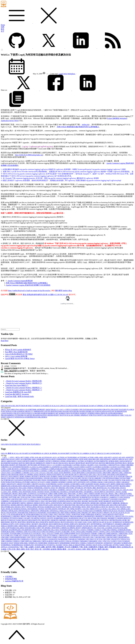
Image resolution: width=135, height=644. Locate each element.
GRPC (29, 484)
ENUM (47, 478)
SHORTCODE (13, 526)
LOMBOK (5, 501)
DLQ (100, 475)
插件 (107, 547)
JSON (103, 495)
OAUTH (86, 509)
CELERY (91, 465)
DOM (22, 476)
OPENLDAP (13, 511)
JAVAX (118, 492)
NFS (118, 507)
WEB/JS (38, 406)
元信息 (38, 547)
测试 (19, 549)
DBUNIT (115, 473)
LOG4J (79, 499)
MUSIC (18, 507)
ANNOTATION (73, 459)
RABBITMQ (59, 518)
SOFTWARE (11, 528)
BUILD (131, 463)
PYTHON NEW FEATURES (30, 444)
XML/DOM (42, 417)
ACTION (61, 457)
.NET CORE (25, 457)
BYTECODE (33, 465)
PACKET (122, 511)
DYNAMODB (78, 476)
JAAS (30, 490)
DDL (122, 473)
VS (109, 541)
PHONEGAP (87, 513)
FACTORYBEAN (8, 480)
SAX (90, 522)
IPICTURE (71, 488)
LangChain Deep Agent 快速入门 (17, 385)
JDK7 (86, 494)
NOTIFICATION (52, 509)
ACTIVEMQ (82, 457)
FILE (71, 480)
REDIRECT (113, 518)
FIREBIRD (84, 480)
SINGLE (52, 526)
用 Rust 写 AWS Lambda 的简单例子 (18, 350)
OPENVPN (35, 511)
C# (48, 465)
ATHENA (56, 461)
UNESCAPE (122, 535)
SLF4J (86, 526)
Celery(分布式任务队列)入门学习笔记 (19, 354)
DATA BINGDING (79, 473)
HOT (49, 486)
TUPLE (46, 535)
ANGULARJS (51, 459)
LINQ (8, 499)
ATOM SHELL (72, 461)
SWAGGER (81, 532)
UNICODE (5, 537)
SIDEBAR (33, 526)
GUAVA (42, 484)
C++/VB (66, 410)
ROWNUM (31, 522)
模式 (119, 547)
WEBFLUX (33, 543)
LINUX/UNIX (74, 406)
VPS (105, 541)
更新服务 (113, 547)
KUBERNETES (121, 411)
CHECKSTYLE (114, 465)
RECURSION (103, 518)
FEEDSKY (64, 480)
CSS (3, 473)
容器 (86, 547)
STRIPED (20, 532)
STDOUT (98, 530)
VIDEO (17, 541)
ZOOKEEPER (14, 547)
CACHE (58, 465)
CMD (128, 467)
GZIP (83, 484)
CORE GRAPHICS (63, 471)
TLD (131, 534)
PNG (56, 515)
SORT (39, 528)
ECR (111, 476)
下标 (22, 547)
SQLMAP (5, 530)
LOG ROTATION (69, 499)
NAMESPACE (50, 507)
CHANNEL (103, 465)
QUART (28, 518)
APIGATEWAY (106, 459)
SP (43, 528)
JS (88, 495)
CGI (97, 465)
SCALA (56, 406)
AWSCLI (129, 461)
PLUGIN (45, 515)
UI (69, 535)
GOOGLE (112, 482)
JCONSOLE (32, 494)
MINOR (104, 503)
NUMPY (79, 509)
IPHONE (62, 488)
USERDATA (25, 539)
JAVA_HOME (13, 492)
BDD (28, 463)
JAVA (4, 406)
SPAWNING (56, 528)
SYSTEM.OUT (27, 534)
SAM (80, 522)
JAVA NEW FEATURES (10, 444)
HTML (73, 486)
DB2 (105, 473)
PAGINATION (12, 513)
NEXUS (112, 507)
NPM (73, 509)
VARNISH (82, 539)
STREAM (106, 530)
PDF (63, 513)
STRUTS (93, 415)
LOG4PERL (96, 499)
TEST (78, 534)
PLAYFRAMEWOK (16, 515)
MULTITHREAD (8, 507)
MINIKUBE (95, 503)
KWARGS (105, 497)
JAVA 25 (119, 490)
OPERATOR (45, 511)
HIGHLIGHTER (29, 486)
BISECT (50, 463)
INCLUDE (23, 488)
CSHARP (125, 471)
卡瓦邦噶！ (9, 577)
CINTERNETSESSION (21, 467)
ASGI (20, 461)
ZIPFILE (5, 547)
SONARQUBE (30, 528)
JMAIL (112, 494)
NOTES (42, 509)
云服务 (32, 547)
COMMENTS (35, 469)
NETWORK (77, 507)
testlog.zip (85, 125)
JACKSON (37, 490)
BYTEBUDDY (22, 465)
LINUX (63, 406)
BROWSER (110, 463)
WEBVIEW (75, 543)
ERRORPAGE (65, 478)
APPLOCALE (124, 459)
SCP (17, 524)
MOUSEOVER (70, 505)
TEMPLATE (59, 534)
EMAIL (4, 478)
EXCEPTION (108, 478)
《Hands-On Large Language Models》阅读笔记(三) (23, 383)
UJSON (102, 535)
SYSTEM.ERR (16, 534)
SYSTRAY (37, 534)
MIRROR (117, 503)
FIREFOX (93, 480)
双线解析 (61, 547)
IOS (108, 406)
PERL (98, 413)
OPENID (5, 511)
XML (72, 545)
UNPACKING (63, 537)
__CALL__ (5, 457)
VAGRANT (53, 539)
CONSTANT (6, 471)
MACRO (78, 501)
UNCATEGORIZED (112, 415)
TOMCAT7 (19, 535)
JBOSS (15, 494)
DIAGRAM (70, 475)
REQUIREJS (86, 520)
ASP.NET (26, 461)
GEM (48, 482)
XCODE (60, 545)
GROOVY (29, 411)
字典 (82, 547)
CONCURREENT (102, 469)
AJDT (18, 459)
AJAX (12, 459)
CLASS (33, 467)
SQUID (40, 530)
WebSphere (71, 74)
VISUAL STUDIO (72, 541)
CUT (32, 473)
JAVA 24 (112, 490)
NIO (129, 507)
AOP (86, 459)
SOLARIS (21, 528)
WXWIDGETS (40, 545)
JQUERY (57, 495)
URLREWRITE (124, 537)
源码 (23, 549)
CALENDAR (67, 465)
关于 (3, 31)
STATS (84, 530)
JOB (24, 495)
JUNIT (124, 495)
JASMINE (62, 490)
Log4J (61, 74)
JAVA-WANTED (25, 492)
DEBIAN (128, 473)
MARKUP (108, 501)
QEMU (21, 518)
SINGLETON (61, 526)
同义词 (68, 547)
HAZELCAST (105, 484)
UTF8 (39, 539)
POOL (69, 515)
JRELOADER (82, 495)
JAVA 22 (98, 490)
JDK (70, 494)
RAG (67, 518)
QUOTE (50, 518)
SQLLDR (124, 528)
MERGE (30, 503)
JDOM (98, 494)
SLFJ (91, 526)
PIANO (100, 513)
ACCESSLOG (47, 457)
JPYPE (51, 495)
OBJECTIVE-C (96, 509)
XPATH (89, 545)
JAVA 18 (83, 490)
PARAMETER (23, 513)
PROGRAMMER (64, 516)
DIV (91, 475)
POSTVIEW (119, 515)
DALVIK (50, 473)
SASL (85, 522)
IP (57, 488)
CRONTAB (117, 471)
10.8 (37, 457)
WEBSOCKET (54, 543)
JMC (117, 494)
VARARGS (73, 539)
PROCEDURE (33, 516)
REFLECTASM (15, 520)
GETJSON (82, 482)
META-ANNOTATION (54, 503)
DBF (109, 473)
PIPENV (107, 513)
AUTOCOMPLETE (101, 461)
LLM (35, 413)
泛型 (9, 549)
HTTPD (110, 486)
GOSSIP (21, 411)
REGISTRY (46, 520)
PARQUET (33, 513)
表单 (85, 549)
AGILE (115, 457)
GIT (88, 482)
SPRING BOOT (76, 528)
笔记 (33, 549)
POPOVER (77, 515)
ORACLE (101, 453)
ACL (55, 457)
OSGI (80, 511)
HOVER (67, 486)
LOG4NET (86, 499)
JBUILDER (23, 494)
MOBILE (52, 413)
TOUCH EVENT (36, 535)
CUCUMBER (16, 473)
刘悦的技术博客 (11, 579)
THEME (94, 534)
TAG (44, 534)
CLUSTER (122, 467)
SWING (103, 532)
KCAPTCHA (57, 497)
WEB (31, 406)
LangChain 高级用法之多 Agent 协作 (18, 392)
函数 (44, 547)
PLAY (113, 513)
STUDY (58, 532)
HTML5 (80, 486)
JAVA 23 (105, 490)
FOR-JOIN (126, 480)
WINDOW (100, 543)
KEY (64, 497)
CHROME (129, 465)
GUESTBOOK (52, 484)
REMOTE (55, 520)
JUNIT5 (130, 495)
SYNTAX (129, 532)
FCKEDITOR (28, 480)
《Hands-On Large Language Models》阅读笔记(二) (23, 388)
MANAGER (94, 501)
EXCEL (85, 478)
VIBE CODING (7, 541)
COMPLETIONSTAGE (78, 469)
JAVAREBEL (89, 492)
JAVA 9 (126, 490)
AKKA (22, 410)
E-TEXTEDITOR (90, 476)
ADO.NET (108, 457)
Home (3, 25)
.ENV (12, 457)
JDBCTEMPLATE (61, 494)
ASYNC (49, 461)
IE (7, 488)
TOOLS (26, 535)
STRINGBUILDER (8, 532)
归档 (3, 27)
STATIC (77, 530)
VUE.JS (128, 415)
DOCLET (5, 476)
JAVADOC (64, 492)
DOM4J (28, 476)
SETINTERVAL (97, 524)
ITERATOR (115, 488)
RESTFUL (106, 520)
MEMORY (16, 503)
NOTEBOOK (33, 509)
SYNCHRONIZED (118, 532)
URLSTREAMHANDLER (11, 539)
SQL (99, 528)
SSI (49, 530)
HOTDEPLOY (57, 486)
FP (132, 480)
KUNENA (96, 497)
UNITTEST (42, 537)
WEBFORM (43, 543)
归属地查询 (93, 547)
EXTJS (123, 478)
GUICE (60, 484)
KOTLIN (111, 411)
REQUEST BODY (74, 520)
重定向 (95, 549)
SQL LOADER (107, 528)
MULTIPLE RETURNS (118, 505)
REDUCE (127, 518)
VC (96, 539)
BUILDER (5, 465)
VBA (92, 539)
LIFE (3, 499)
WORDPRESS (31, 417)
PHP (103, 413)
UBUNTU (63, 535)
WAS (65, 74)
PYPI (131, 516)
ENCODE (12, 478)
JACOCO (45, 490)
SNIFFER (102, 526)
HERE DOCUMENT (124, 484)
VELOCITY (116, 539)
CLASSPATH (55, 467)
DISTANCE (84, 475)
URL (93, 537)
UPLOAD (86, 537)
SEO (51, 524)
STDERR (90, 530)
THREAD (102, 534)
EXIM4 (116, 478)
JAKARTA (53, 490)
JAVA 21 (91, 490)
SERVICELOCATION (62, 524)
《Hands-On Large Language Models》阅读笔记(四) (23, 381)
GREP (4, 484)
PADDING (130, 511)
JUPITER (5, 497)
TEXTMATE (86, 534)
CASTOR (76, 465)
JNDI (16, 495)
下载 (26, 547)
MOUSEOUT (59, 505)
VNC (100, 541)
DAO (56, 473)
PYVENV (14, 518)
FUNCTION (6, 482)
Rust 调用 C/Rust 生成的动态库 (16, 352)
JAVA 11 (76, 490)
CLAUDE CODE (67, 467)
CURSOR (26, 473)
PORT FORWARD (88, 515)
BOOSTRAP (81, 463)
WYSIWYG (51, 545)
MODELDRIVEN (18, 505)
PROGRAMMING (8, 415)
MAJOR (85, 501)
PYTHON (23, 406)
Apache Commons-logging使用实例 (20, 281)
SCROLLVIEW (26, 524)
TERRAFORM (70, 534)
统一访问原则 (45, 549)
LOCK (55, 499)
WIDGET (91, 543)
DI (63, 475)
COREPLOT (76, 471)
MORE (36, 505)
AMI (34, 459)
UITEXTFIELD (85, 535)
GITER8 (94, 482)
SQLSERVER (27, 530)
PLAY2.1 (5, 515)
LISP (21, 499)
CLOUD (114, 467)
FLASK (131, 410)
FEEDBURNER (53, 480)
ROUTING (22, 522)
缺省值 (54, 549)
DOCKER (99, 410)
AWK (117, 461)
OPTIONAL (55, 511)
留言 (3, 29)
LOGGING (122, 499)
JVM (98, 411)
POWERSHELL (7, 516)
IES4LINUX (14, 488)
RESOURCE (96, 520)
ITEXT (123, 488)
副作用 (49, 547)
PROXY (119, 516)
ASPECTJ (34, 461)
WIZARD (117, 543)
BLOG (54, 410)
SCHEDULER (128, 522)
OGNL (105, 509)
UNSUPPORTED (76, 537)
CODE (4, 469)
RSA (38, 522)
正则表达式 (127, 547)
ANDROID (41, 410)
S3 (76, 522)
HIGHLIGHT (18, 486)
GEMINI (55, 482)
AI (8, 410)
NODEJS (84, 413)
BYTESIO (42, 465)
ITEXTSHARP (7, 490)
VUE (120, 541)
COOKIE (44, 471)
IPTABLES (79, 488)
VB (88, 539)
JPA (46, 495)
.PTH (32, 457)
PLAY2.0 (126, 513)
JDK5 (81, 494)
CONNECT (126, 469)
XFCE (66, 545)
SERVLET (74, 524)
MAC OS (45, 501)
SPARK (77, 415)
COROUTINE (86, 471)
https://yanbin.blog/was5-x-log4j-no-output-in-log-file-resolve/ (29, 291)
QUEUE (43, 518)
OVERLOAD (88, 511)
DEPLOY (23, 475)
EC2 (99, 476)
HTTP (48, 411)
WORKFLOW (29, 545)
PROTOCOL (110, 516)
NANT (59, 507)
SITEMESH (71, 526)
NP (68, 509)
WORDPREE (6, 545)
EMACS (129, 476)
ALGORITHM (31, 410)
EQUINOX (55, 478)
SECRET (35, 524)
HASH (97, 484)
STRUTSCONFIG (48, 532)
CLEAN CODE (79, 467)
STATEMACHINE (67, 530)
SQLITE (117, 528)
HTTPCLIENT (101, 486)
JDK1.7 (75, 494)
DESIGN (43, 475)
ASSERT (42, 461)
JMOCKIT (124, 494)
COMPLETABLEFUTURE (59, 469)
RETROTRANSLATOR (119, 520)
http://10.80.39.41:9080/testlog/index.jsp (29, 155)
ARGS (4, 461)
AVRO (111, 461)
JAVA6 (34, 492)
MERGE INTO (40, 503)
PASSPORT (43, 513)
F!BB (128, 478)
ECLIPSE (105, 476)
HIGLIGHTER (41, 486)
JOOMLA (90, 411)
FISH (100, 480)
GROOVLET (12, 484)
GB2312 (34, 482)
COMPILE (45, 469)
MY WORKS (61, 413)
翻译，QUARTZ (69, 549)
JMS (130, 494)
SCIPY (12, 524)
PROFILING (52, 516)
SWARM (89, 532)
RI (129, 520)
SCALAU (109, 522)
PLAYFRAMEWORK (120, 406)
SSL (53, 530)
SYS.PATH (5, 534)
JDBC (51, 494)
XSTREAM (108, 545)
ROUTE (14, 522)
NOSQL (24, 509)
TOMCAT (10, 535)
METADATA (68, 503)
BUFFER (119, 463)
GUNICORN (75, 484)
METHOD (77, 503)
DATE (100, 473)
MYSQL (41, 507)
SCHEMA (5, 524)
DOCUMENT (14, 476)
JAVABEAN (55, 492)
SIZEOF (80, 526)
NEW (84, 507)
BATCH (22, 463)
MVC (24, 507)
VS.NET (114, 541)
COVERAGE (97, 471)
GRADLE (126, 482)
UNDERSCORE (111, 535)
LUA (25, 501)
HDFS (113, 484)
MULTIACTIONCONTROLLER (98, 505)
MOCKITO (6, 505)
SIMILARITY (43, 526)
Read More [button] (5, 341)
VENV (124, 539)
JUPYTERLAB (15, 497)
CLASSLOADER (43, 467)
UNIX (49, 537)
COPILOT (52, 471)
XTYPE (116, 545)
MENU (24, 503)
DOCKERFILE (122, 475)
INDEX (31, 488)
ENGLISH (115, 410)
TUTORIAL (54, 535)
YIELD (128, 545)
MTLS (83, 505)
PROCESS (43, 516)
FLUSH (112, 480)
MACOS (71, 501)
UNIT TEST (32, 537)
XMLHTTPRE (80, 545)
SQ (95, 528)
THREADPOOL (112, 534)
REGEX (25, 520)
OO (119, 509)
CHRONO (5, 467)
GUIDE (67, 484)
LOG (60, 499)
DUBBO (54, 476)
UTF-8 (33, 539)
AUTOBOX (89, 461)
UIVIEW (95, 535)
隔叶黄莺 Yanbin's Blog (63, 291)
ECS (116, 476)
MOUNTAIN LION (46, 505)
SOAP (113, 526)
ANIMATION (62, 459)
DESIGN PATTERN (54, 475)
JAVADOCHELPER (76, 492)
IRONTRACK (102, 488)
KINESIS (76, 497)
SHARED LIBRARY (123, 524)
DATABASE (85, 406)
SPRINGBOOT (88, 528)
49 (40, 457)
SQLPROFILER (15, 530)
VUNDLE (126, 541)
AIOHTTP (130, 457)
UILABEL (74, 535)
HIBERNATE (40, 411)
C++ (60, 410)
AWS (94, 406)
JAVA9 (47, 492)
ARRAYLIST (12, 461)
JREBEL (65, 495)
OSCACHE (73, 511)
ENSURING (39, 478)
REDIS (51, 415)
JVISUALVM (26, 497)
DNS (105, 475)
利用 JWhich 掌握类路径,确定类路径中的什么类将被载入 (78, 127)
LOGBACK (105, 499)
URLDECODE (101, 537)
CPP (81, 410)
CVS (37, 473)
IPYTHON (88, 488)
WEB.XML (24, 543)
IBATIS (54, 411)
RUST (63, 415)
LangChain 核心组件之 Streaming (17, 394)
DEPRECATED (33, 475)
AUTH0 (81, 461)
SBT (95, 522)
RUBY (57, 415)
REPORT (63, 520)
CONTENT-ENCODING (31, 471)
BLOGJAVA (64, 463)
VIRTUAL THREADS (33, 541)
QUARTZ (47, 406)
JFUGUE (105, 494)
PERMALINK (76, 513)
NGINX (123, 507)
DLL (95, 475)
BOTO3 (102, 463)
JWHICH (40, 497)
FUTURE (27, 482)
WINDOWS (20, 417)
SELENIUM (44, 524)
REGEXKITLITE (35, 520)
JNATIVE (9, 495)
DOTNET (36, 476)
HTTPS (116, 486)
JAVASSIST (110, 492)
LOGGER (114, 499)
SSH (45, 530)
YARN (122, 545)
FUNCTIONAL (7, 411)
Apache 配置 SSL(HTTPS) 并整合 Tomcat (20, 359)
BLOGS (72, 463)
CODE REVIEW (13, 469)
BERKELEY (41, 463)
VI (128, 539)
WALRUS (5, 543)
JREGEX (72, 495)
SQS (34, 530)
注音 (14, 549)
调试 (89, 549)
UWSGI (45, 539)
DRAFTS (107, 410)
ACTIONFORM (71, 457)
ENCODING (21, 478)
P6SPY (106, 511)
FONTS (119, 480)
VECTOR (107, 539)
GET (75, 482)
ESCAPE (78, 478)
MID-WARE (43, 413)
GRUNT (35, 484)
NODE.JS (9, 509)
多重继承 (75, 547)
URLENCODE (112, 537)
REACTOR (92, 518)
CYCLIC (43, 473)
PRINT (24, 516)
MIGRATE (86, 503)
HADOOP (90, 484)
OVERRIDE (98, 511)
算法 (37, 549)
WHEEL (84, 543)
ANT (81, 459)
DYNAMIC (68, 476)
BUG (125, 463)
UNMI (55, 537)
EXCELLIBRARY (96, 478)
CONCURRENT (116, 469)
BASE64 (15, 463)
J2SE (25, 490)
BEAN (33, 463)
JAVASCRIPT (66, 453)
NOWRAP (62, 509)
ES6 (72, 478)
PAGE (4, 513)
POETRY (62, 515)
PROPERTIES (90, 516)
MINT (110, 503)
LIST (26, 499)
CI (11, 467)
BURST (13, 465)
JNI (20, 495)
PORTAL (99, 515)
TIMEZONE (123, 534)
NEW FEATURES (73, 413)
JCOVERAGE (43, 494)
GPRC (119, 482)
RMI (3, 522)
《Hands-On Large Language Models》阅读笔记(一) (23, 390)
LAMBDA (87, 453)
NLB (3, 509)
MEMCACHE (6, 503)
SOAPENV (121, 526)
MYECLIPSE (32, 507)
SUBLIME (66, 532)
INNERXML (39, 488)
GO (15, 411)
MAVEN (116, 501)
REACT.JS (84, 518)
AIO (124, 457)
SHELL (4, 526)
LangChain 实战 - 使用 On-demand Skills (19, 396)
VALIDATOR (63, 539)
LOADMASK (46, 499)
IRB (95, 488)
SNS (108, 526)
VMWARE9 (93, 541)
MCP (121, 501)
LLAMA (31, 499)
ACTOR (91, 457)
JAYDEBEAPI (6, 494)
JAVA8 (82, 411)
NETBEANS (67, 507)
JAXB (124, 492)
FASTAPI (123, 410)
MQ (78, 505)
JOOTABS (39, 495)
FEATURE (37, 480)
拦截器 (101, 547)
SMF (96, 526)
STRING (114, 530)
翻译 (11, 453)
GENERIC (62, 482)
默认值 (105, 549)
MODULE (29, 505)
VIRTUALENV (60, 541)
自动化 (79, 549)
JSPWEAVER (115, 495)
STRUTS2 (77, 453)
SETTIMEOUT (109, 524)
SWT (108, 532)
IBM (128, 486)
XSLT (95, 545)
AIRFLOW (15, 410)
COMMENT (24, 469)
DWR (60, 476)
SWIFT (100, 415)
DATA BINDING (65, 473)
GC (39, 482)
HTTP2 (92, 486)
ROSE (8, 522)
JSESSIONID (95, 495)
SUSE (73, 532)
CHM (123, 465)
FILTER (77, 480)
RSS (42, 522)
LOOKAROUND (16, 501)
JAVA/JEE (13, 406)
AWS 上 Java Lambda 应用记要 (16, 356)
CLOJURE (75, 410)
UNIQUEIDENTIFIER (18, 537)
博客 (55, 547)
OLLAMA (113, 509)
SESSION (82, 524)
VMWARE (84, 541)
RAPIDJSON (74, 518)
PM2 (52, 515)
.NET (4, 410)
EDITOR (122, 476)
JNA (3, 495)
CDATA (83, 465)
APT (131, 459)
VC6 (101, 539)
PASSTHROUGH (54, 513)
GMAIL (101, 482)
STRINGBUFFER (124, 530)
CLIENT (89, 467)
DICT (77, 475)
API (98, 459)
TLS (3, 535)
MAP (101, 501)
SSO (57, 530)
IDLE (3, 488)
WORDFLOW (127, 543)
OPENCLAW (126, 509)
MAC (38, 501)
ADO (101, 457)
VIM (122, 415)
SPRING (101, 406)
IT (109, 488)
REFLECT (5, 520)
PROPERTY (100, 516)
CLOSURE (106, 467)
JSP (108, 495)
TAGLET (50, 534)
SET (89, 524)
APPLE (115, 459)
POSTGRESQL (109, 515)
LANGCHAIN (7, 413)
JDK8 (92, 494)
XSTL (101, 545)
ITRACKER (17, 490)
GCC (44, 482)
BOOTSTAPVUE (92, 463)
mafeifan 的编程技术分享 (14, 581)
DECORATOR (14, 475)
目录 (28, 549)
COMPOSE (91, 469)
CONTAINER (16, 471)
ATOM (63, 461)
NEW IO (105, 507)
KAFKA (104, 411)
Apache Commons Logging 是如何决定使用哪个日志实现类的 (28, 285)
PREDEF (17, 516)
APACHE (92, 459)
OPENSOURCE (25, 511)
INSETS (48, 488)
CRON (109, 471)
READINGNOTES (40, 415)
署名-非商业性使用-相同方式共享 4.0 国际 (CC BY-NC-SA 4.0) (46, 295)
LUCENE (31, 501)
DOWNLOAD (45, 476)
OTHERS (91, 413)
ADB (97, 457)
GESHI (70, 482)
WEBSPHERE (65, 543)
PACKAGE (114, 511)
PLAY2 (119, 513)
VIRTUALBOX (48, 541)
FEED (44, 480)
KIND (69, 497)
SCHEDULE (118, 522)
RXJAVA (71, 522)
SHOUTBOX (24, 526)
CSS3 (8, 473)
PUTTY (126, 516)
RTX (47, 522)
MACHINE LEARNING (58, 501)
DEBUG (4, 475)
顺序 (100, 549)
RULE (58, 522)
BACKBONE (6, 463)
